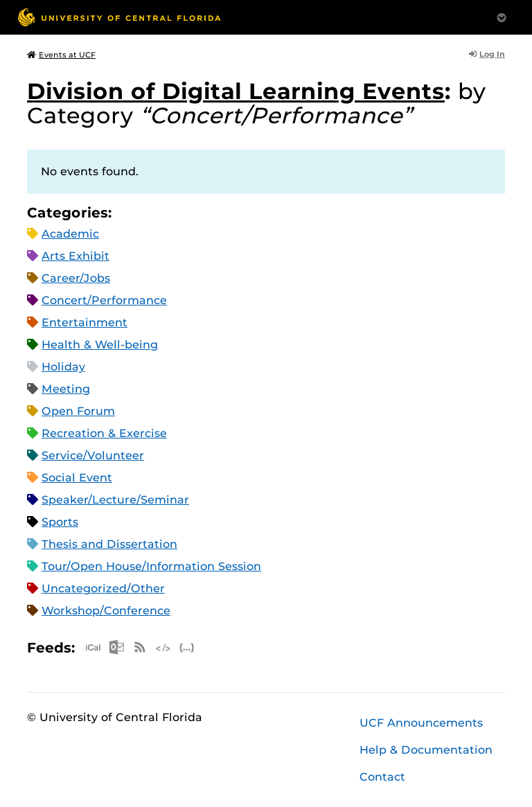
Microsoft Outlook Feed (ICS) (116, 647)
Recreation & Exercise (104, 433)
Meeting (66, 389)
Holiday (63, 367)
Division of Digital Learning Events (236, 91)
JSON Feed (187, 647)
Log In (487, 54)
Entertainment (85, 322)
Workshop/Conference (106, 611)
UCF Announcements (421, 723)
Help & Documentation (426, 750)
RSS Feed (140, 647)
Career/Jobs (76, 278)
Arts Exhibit (76, 256)
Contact (382, 777)
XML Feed (163, 647)
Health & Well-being (100, 345)
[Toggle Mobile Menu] (502, 16)
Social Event (77, 478)
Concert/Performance (104, 300)
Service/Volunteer (93, 455)
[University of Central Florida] (119, 17)
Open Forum (78, 411)
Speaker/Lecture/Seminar (115, 500)
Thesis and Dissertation (109, 544)
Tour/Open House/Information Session (151, 566)
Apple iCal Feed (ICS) (93, 647)
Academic (70, 234)
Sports (60, 522)
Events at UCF (61, 55)
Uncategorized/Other (103, 588)
